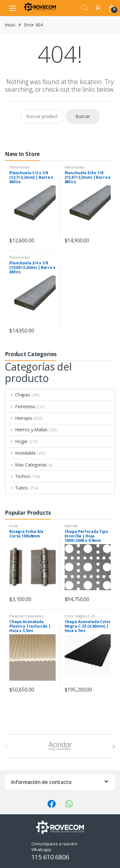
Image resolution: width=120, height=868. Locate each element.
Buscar (83, 116)
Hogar (16, 441)
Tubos (17, 488)
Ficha (14, 526)
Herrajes (19, 418)
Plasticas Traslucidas (26, 616)
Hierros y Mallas (27, 430)
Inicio (10, 25)
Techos (18, 476)
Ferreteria (20, 407)
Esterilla (71, 526)
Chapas (18, 395)
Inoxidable (20, 453)
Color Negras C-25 (80, 616)
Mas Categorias (26, 465)
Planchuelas (19, 167)
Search (85, 8)
